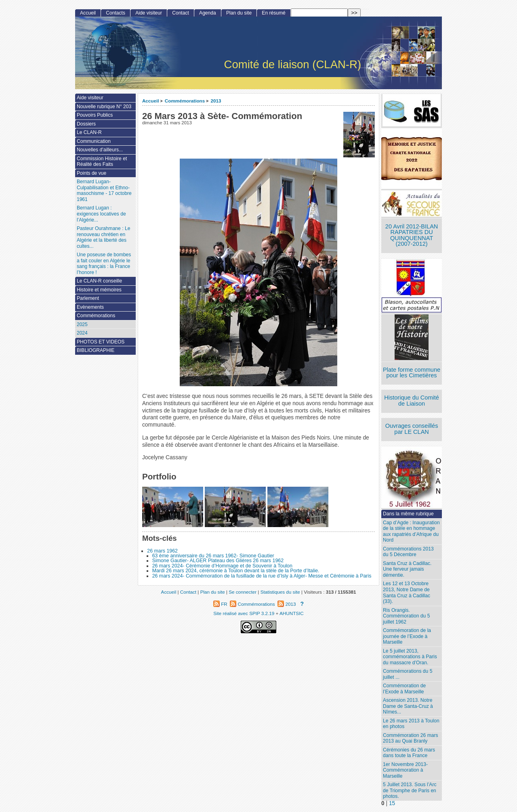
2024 (82, 333)
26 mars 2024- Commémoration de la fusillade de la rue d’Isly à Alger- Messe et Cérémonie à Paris (262, 576)
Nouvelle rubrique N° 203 (104, 107)
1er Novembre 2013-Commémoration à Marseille (405, 770)
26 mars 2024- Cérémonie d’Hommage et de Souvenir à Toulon (222, 566)
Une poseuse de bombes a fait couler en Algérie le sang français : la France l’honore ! (104, 264)
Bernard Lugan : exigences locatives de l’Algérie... (101, 214)
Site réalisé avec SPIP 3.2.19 (244, 613)
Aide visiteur (149, 13)
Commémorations (185, 101)
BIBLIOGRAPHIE (96, 350)
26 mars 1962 (162, 551)
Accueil (151, 101)
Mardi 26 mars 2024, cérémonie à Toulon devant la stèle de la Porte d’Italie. (236, 571)
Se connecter (243, 592)
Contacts (116, 13)
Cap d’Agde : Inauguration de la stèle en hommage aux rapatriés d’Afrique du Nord (411, 532)
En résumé (273, 13)
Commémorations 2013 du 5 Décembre (408, 552)
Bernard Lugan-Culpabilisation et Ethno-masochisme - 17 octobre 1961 (104, 190)
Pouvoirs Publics (95, 115)
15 (392, 803)
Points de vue (91, 173)
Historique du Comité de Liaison (412, 401)
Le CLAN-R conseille (99, 281)
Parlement (88, 298)
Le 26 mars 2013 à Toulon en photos (411, 724)
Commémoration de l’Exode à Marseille (404, 689)
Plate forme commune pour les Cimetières (412, 373)
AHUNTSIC (292, 613)
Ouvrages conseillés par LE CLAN (412, 429)
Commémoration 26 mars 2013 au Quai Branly (410, 738)
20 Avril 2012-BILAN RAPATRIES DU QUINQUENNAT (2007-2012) (412, 235)
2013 (216, 101)
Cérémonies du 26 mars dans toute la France (409, 753)
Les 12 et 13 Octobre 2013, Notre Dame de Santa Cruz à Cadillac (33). (407, 592)
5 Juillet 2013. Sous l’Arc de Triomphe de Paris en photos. (410, 790)
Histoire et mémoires (99, 290)
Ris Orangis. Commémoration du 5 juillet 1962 (406, 616)
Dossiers (86, 124)
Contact (181, 13)
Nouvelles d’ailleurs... (100, 150)
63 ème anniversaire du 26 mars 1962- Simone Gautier (213, 556)
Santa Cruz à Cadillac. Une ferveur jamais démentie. (407, 569)
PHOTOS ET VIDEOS (101, 342)
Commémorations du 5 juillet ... (408, 674)
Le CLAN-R (89, 132)
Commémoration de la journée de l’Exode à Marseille (407, 636)
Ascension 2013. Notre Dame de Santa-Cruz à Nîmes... (408, 706)
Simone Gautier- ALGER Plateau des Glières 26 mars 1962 (218, 561)
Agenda (208, 13)
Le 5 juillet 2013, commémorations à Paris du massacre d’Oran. (410, 657)
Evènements (90, 307)
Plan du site (239, 13)
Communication (94, 141)
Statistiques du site (280, 592)
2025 (82, 324)
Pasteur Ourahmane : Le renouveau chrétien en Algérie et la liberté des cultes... (103, 237)
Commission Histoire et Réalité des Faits (102, 162)
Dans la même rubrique (408, 514)
